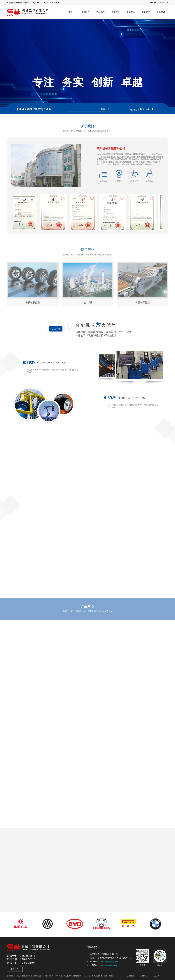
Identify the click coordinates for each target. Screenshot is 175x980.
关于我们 (85, 12)
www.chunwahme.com (108, 965)
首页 (70, 12)
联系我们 (161, 12)
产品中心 (100, 12)
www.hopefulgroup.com (109, 962)
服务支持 (146, 12)
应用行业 (115, 12)
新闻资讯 (131, 12)
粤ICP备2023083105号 (54, 976)
